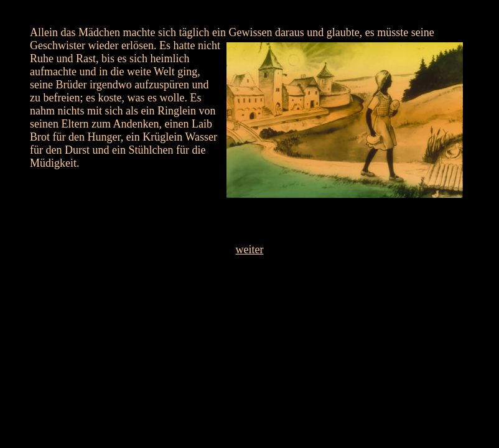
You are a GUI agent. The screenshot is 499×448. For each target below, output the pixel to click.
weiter (250, 250)
